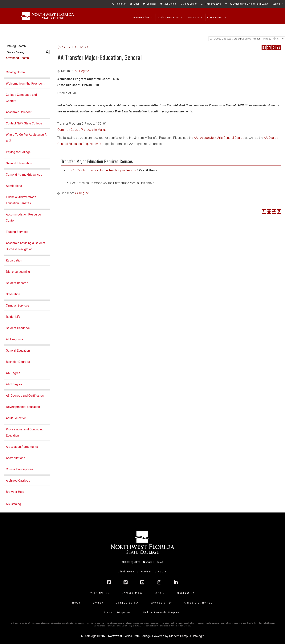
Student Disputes (118, 613)
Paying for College (18, 152)
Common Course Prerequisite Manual (82, 130)
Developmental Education (23, 407)
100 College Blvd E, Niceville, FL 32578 (248, 4)
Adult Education (16, 418)
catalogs (91, 636)
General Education (18, 351)
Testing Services (17, 232)
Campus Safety (127, 603)
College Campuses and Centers (21, 98)
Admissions (14, 186)
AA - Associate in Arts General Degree (219, 138)
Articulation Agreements (22, 447)
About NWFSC (215, 17)
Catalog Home (15, 72)
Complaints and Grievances (24, 175)
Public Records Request (162, 613)
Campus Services (18, 305)
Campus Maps (132, 593)
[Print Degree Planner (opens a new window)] (264, 48)
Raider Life (13, 317)
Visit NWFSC (100, 593)
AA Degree (13, 373)
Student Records (17, 283)
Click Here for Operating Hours (142, 572)
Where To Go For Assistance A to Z (26, 138)
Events (98, 603)
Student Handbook (18, 328)
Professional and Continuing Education (25, 432)
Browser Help (15, 492)
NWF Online (170, 4)
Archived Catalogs (18, 481)
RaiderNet (121, 4)
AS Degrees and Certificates (25, 396)
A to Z (160, 593)
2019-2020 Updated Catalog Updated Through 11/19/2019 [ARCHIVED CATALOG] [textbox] (247, 39)
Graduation (13, 294)
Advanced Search (17, 58)
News (76, 603)
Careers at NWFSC (199, 603)
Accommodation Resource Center (23, 217)
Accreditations (16, 458)
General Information (19, 163)
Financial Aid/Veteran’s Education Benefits (21, 200)
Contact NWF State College (24, 123)
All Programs (15, 339)
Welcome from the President (25, 84)
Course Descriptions (20, 469)
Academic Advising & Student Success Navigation (26, 246)
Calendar (151, 4)
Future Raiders (141, 17)
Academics (193, 17)
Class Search (190, 4)
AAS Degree (14, 384)
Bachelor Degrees (18, 362)
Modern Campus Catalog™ (186, 636)
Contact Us (186, 593)
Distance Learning (18, 272)
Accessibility (162, 603)
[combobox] (247, 39)
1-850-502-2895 (213, 4)
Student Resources (168, 17)
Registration (14, 260)
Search (276, 4)
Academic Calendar (19, 112)
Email (136, 4)
